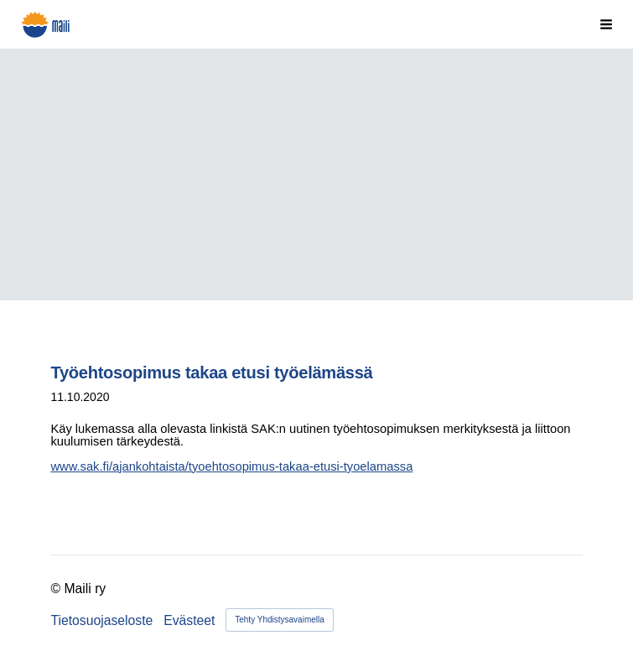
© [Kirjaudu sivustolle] (57, 589)
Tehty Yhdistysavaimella (280, 620)
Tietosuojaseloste (101, 621)
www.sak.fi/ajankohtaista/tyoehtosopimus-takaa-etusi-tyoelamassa (231, 466)
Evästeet (189, 621)
